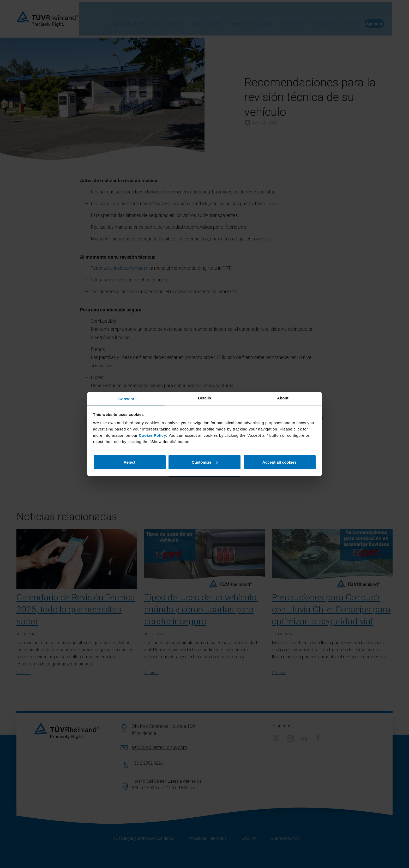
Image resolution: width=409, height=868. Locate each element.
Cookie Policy (152, 435)
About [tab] (283, 398)
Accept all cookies (279, 462)
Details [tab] (204, 398)
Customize (205, 462)
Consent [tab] (126, 399)
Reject (130, 462)
